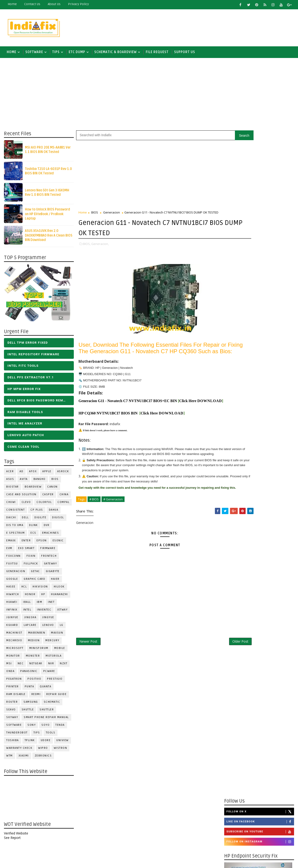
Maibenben (36, 635)
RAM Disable (15, 697)
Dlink (33, 527)
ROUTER (12, 704)
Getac (35, 574)
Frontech (48, 558)
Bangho (39, 481)
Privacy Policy (78, 4)
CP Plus (36, 512)
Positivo (34, 681)
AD (21, 474)
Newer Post (88, 670)
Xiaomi (23, 758)
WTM (9, 758)
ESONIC (58, 543)
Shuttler (46, 712)
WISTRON (60, 750)
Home (12, 4)
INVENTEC (44, 612)
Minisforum (38, 650)
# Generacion (113, 528)
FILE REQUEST (157, 53)
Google (12, 581)
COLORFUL (44, 504)
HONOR (30, 597)
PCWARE (49, 673)
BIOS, (86, 246)
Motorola (53, 658)
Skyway (12, 720)
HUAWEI (11, 604)
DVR (46, 527)
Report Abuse (236, 807)
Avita (23, 481)
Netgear (35, 666)
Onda (10, 673)
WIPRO (43, 750)
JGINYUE (12, 620)
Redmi (36, 697)
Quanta (45, 689)
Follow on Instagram (261, 323)
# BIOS (94, 528)
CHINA (64, 497)
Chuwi (11, 504)
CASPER (48, 497)
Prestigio (54, 681)
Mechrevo (14, 643)
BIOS (55, 481)
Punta (29, 689)
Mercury (52, 643)
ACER (10, 474)
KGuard (12, 627)
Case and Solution (21, 497)
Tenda (60, 727)
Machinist (14, 635)
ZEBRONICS (43, 758)
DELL (25, 520)
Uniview (62, 743)
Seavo (11, 712)
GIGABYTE (52, 574)
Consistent (15, 512)
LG (61, 627)
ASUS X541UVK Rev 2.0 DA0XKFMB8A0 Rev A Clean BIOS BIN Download (48, 238)
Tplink (29, 743)
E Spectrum (15, 535)
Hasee (10, 589)
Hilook (59, 589)
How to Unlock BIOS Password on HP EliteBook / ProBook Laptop (47, 216)
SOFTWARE (34, 53)
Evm (9, 551)
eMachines (50, 535)
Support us (184, 53)
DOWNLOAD (90, 418)
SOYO (45, 727)
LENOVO (48, 627)
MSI (9, 666)
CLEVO (26, 504)
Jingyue (48, 620)
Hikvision (40, 589)
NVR (51, 666)
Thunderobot (17, 735)
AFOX (32, 474)
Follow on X (261, 293)
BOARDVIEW (33, 489)
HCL (24, 589)
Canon (52, 489)
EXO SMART (26, 551)
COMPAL (63, 504)
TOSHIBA (12, 743)
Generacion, (100, 246)
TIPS (55, 53)
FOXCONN (13, 558)
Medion (33, 643)
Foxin (31, 558)
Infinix (11, 612)
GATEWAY (50, 566)
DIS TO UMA (14, 527)
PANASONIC (28, 673)
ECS (33, 535)
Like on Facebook (261, 303)
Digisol (58, 520)
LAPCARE (30, 627)
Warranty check (19, 750)
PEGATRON (14, 681)
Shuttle (27, 712)
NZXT (63, 666)
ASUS (10, 481)
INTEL (27, 612)
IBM (39, 604)
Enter (26, 543)
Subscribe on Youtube (261, 313)
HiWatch (12, 597)
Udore (45, 743)
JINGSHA (30, 620)
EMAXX (11, 543)
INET (51, 604)
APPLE (46, 474)
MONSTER (32, 658)
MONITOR (13, 658)
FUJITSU (12, 566)
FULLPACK (30, 566)
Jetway (62, 612)
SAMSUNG (30, 704)
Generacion (15, 574)
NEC (20, 666)
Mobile (59, 650)
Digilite (40, 520)
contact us (32, 4)
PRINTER (12, 689)
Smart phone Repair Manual (46, 720)
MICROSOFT (14, 650)
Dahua (53, 512)
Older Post (209, 670)
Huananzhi (59, 597)
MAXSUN (57, 635)
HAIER (55, 581)
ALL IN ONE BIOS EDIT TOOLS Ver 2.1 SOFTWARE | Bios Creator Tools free (270, 789)
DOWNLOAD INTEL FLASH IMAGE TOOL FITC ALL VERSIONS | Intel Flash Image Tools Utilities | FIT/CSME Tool (255, 710)
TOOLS (50, 735)
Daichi (11, 520)
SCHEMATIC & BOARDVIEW (115, 53)
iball (27, 604)
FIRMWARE (47, 551)
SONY (31, 727)
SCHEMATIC (52, 704)
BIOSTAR (12, 489)
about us (54, 4)
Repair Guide (56, 697)
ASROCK (63, 474)
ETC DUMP (76, 53)
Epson (41, 543)
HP (43, 597)
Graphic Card (34, 581)
